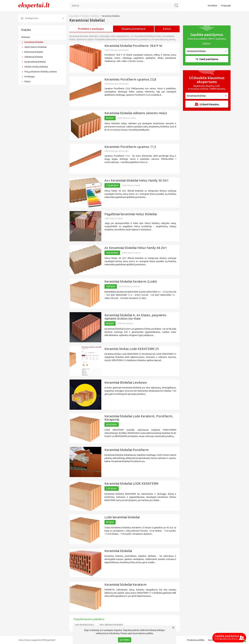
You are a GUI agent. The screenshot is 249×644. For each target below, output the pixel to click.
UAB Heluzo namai (127, 118)
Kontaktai (212, 6)
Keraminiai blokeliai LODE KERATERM (131, 483)
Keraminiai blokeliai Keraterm (126, 585)
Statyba (26, 30)
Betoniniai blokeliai (34, 52)
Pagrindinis (74, 16)
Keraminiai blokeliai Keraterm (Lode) (131, 281)
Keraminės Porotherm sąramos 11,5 (130, 147)
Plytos (28, 81)
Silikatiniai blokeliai (34, 57)
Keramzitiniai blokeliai (35, 62)
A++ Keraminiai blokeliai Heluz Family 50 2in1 (136, 180)
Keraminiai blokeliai (34, 42)
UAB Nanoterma (125, 323)
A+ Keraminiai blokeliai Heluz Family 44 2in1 (136, 248)
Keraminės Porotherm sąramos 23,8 (130, 79)
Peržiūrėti (206, 43)
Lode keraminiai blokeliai (122, 517)
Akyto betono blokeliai (35, 47)
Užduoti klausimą (207, 104)
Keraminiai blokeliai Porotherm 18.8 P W (133, 46)
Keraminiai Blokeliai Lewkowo (126, 382)
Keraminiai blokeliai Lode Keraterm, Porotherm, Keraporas (139, 418)
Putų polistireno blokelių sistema (41, 72)
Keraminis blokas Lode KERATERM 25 (132, 349)
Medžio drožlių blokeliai (36, 67)
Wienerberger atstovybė (117, 50)
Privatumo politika (196, 640)
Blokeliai (26, 37)
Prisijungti (226, 6)
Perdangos (30, 77)
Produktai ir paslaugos (91, 29)
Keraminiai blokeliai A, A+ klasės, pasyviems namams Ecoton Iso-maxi (135, 317)
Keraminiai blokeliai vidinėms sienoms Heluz (136, 113)
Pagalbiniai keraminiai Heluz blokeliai (131, 214)
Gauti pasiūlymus (207, 59)
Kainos (167, 29)
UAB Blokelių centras (129, 286)
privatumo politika (144, 633)
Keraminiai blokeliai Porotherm (127, 450)
